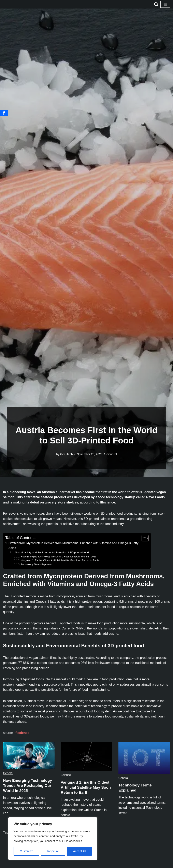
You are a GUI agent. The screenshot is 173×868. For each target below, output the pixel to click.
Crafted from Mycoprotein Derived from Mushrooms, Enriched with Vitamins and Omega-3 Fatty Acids (74, 545)
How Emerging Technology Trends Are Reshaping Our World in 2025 (59, 557)
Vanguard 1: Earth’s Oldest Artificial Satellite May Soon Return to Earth (60, 561)
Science (66, 775)
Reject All (53, 851)
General (112, 454)
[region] (53, 839)
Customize (27, 851)
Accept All (79, 851)
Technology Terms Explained (37, 565)
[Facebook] (4, 113)
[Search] (156, 4)
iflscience (22, 733)
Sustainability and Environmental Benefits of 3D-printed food (52, 553)
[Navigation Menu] (165, 4)
